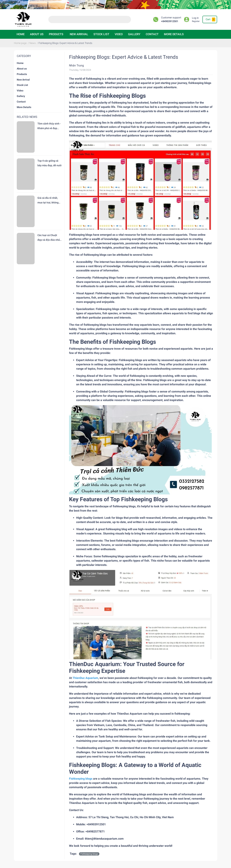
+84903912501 (170, 21)
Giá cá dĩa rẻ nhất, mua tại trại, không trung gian (48, 201)
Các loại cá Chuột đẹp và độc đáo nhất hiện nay (49, 238)
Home (21, 34)
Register (196, 21)
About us (37, 34)
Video (119, 34)
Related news (27, 117)
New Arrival (79, 34)
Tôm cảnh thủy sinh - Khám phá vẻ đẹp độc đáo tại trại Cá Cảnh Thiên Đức (49, 126)
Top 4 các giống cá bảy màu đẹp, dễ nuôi (49, 163)
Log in (195, 18)
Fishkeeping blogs (89, 854)
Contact (152, 34)
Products (56, 34)
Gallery (134, 34)
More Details (174, 34)
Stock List (101, 34)
